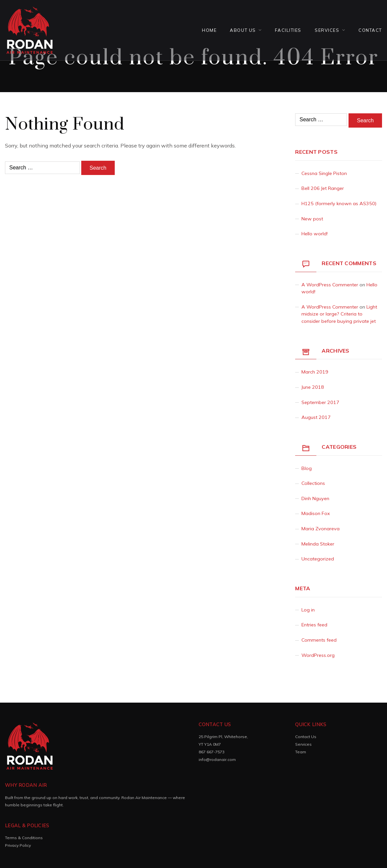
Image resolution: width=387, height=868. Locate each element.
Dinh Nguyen (315, 498)
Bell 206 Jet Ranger (323, 188)
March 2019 (315, 372)
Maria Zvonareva (321, 529)
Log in (308, 610)
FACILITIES (288, 30)
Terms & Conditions (24, 838)
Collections (313, 483)
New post (312, 219)
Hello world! (315, 234)
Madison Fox (316, 513)
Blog (307, 468)
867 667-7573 (212, 752)
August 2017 (316, 417)
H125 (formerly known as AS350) (339, 203)
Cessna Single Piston (324, 173)
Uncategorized (318, 559)
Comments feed (319, 640)
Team (301, 752)
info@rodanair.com (217, 759)
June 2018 (313, 387)
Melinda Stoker (318, 544)
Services (327, 30)
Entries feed (314, 625)
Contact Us (306, 737)
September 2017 (320, 402)
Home (209, 30)
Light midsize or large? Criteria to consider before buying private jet (339, 314)
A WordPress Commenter (330, 285)
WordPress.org (318, 655)
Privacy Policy (18, 845)
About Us (243, 30)
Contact (370, 30)
